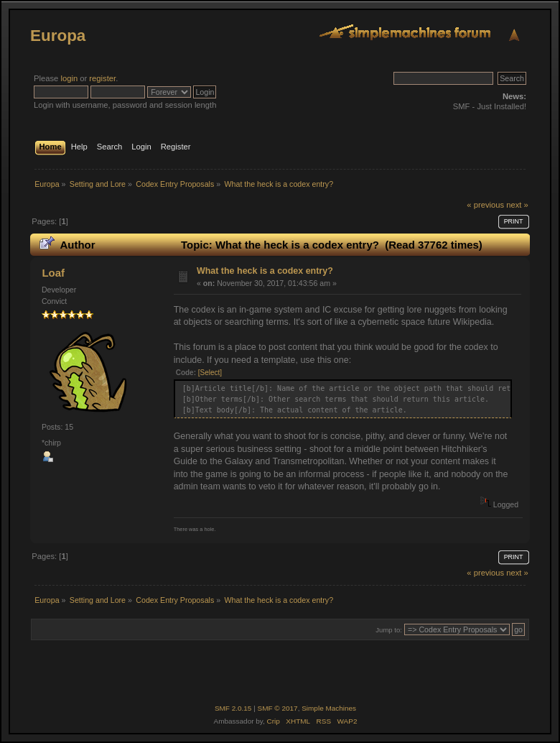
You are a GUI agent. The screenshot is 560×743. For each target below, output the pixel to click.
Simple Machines (329, 708)
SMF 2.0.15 (233, 708)
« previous (485, 205)
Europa (58, 36)
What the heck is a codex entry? (265, 271)
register (102, 78)
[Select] (210, 373)
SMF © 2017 (278, 708)
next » (517, 205)
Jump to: (389, 630)
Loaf (53, 273)
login (69, 78)
